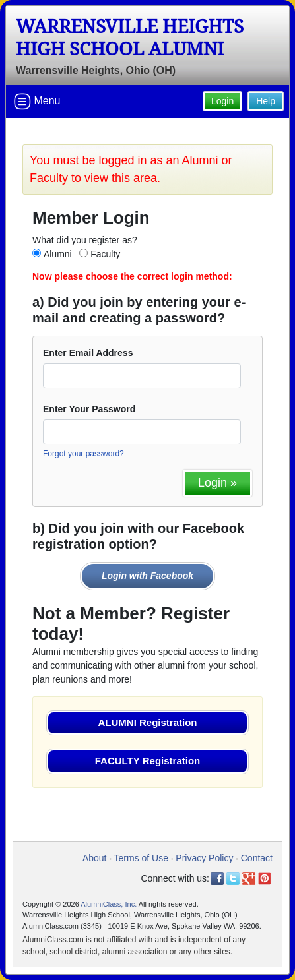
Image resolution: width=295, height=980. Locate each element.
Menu (37, 102)
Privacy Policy (204, 858)
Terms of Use (141, 858)
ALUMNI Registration (148, 722)
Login (222, 101)
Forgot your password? (83, 454)
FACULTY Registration (147, 761)
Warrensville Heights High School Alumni (130, 38)
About (95, 858)
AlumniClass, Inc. (109, 904)
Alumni (58, 254)
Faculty (105, 254)
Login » (217, 483)
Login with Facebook (147, 576)
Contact (257, 858)
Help (266, 101)
